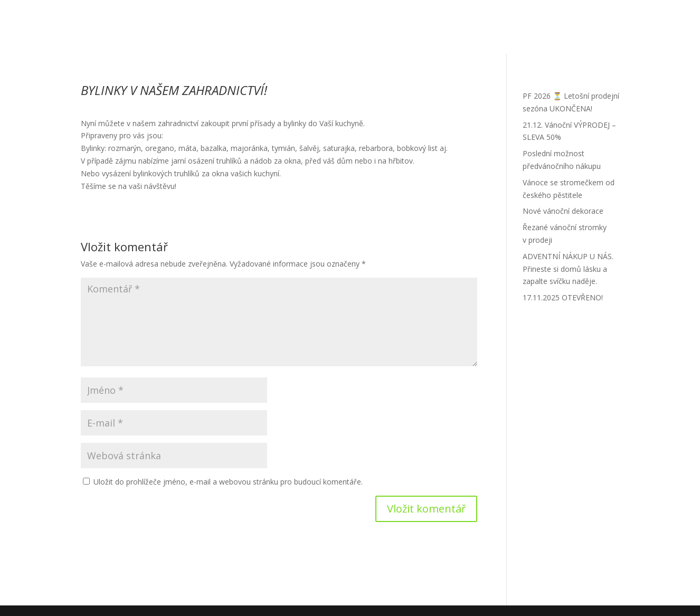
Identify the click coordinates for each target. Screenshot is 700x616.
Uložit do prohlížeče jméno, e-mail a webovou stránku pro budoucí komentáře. (228, 482)
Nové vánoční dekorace (563, 211)
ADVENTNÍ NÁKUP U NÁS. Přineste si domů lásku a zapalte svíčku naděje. (568, 269)
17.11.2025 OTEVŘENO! (563, 297)
